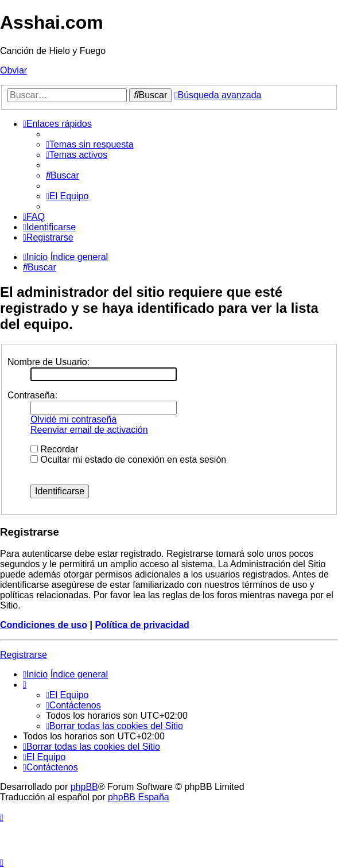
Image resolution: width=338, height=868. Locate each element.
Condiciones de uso (44, 625)
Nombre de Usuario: (48, 362)
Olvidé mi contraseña (73, 419)
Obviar (13, 70)
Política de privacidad (142, 625)
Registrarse (24, 655)
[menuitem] (90, 144)
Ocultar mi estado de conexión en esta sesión (128, 460)
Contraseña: (32, 395)
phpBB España (139, 797)
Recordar (54, 449)
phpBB (84, 787)
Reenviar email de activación (89, 430)
